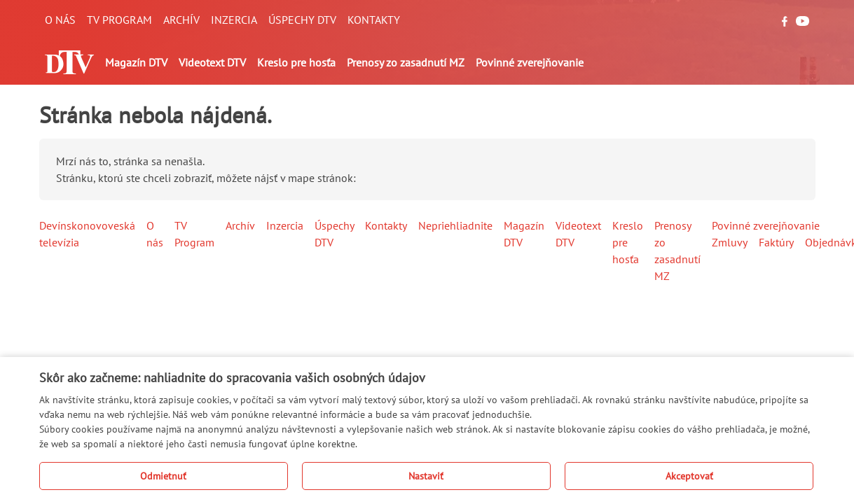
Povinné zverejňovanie (530, 62)
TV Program (119, 20)
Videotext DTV (212, 62)
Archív (181, 20)
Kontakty (374, 20)
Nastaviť (426, 476)
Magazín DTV (136, 62)
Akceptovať (689, 476)
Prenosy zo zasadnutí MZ (406, 62)
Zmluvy (730, 242)
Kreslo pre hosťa (296, 62)
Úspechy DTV (302, 20)
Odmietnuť (163, 476)
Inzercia (234, 20)
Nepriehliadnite (455, 225)
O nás (60, 20)
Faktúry (776, 242)
